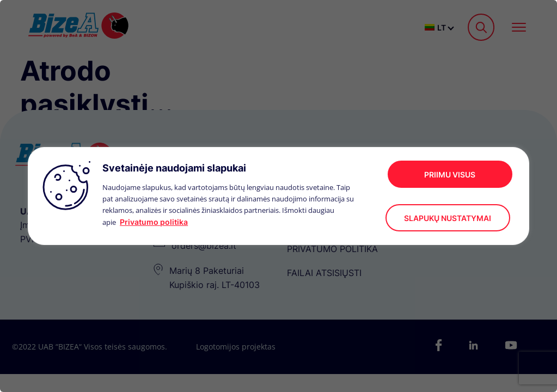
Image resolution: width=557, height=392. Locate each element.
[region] (278, 196)
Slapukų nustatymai (448, 218)
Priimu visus (450, 174)
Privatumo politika (154, 222)
